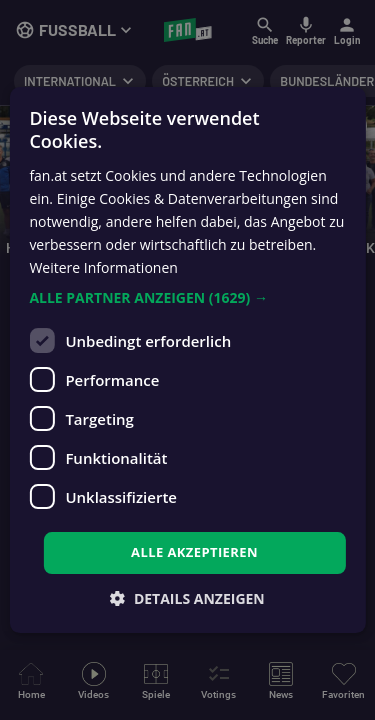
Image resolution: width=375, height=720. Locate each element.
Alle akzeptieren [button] (194, 552)
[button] (187, 298)
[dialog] (187, 360)
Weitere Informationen (103, 267)
